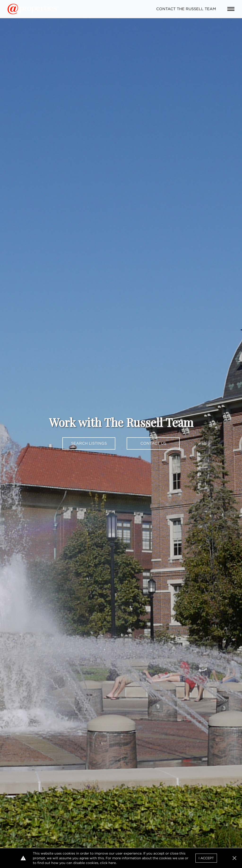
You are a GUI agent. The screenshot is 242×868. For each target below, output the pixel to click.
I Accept (206, 858)
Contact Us (153, 443)
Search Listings (89, 443)
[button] (234, 858)
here (112, 863)
